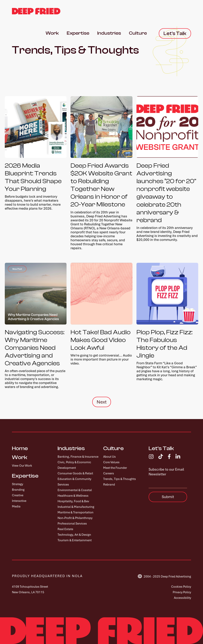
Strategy (18, 484)
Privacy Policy (182, 592)
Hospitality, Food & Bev (73, 501)
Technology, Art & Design (74, 535)
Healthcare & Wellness (73, 496)
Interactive (19, 501)
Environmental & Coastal (75, 490)
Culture (113, 448)
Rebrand (109, 485)
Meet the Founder (115, 468)
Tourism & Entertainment (75, 540)
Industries (71, 448)
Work (20, 457)
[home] (36, 11)
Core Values (111, 462)
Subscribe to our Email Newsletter (166, 472)
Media (16, 506)
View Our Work (22, 466)
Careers (109, 473)
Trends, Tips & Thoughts (120, 479)
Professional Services (72, 524)
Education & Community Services (74, 482)
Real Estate (65, 529)
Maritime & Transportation (76, 512)
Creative (18, 495)
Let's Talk (161, 448)
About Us (109, 457)
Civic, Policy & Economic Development (74, 465)
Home (20, 448)
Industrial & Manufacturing (76, 507)
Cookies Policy (181, 587)
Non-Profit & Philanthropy (75, 518)
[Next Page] (102, 402)
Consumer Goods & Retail (75, 473)
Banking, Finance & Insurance (78, 457)
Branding (18, 490)
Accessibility (182, 598)
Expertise (25, 476)
